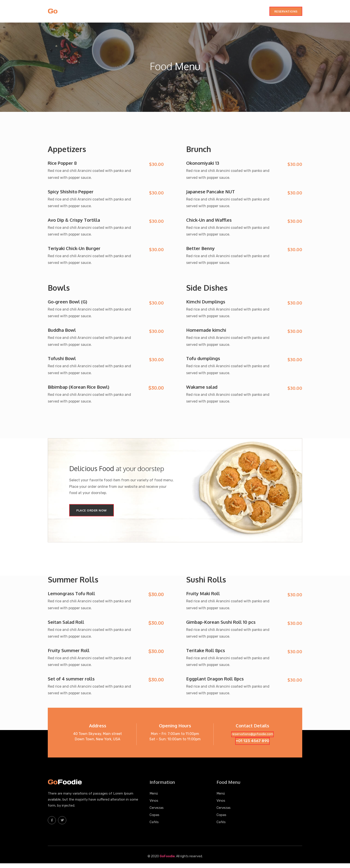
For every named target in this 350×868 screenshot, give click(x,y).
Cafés (252, 13)
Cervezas (220, 13)
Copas (237, 13)
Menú (191, 13)
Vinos (204, 13)
